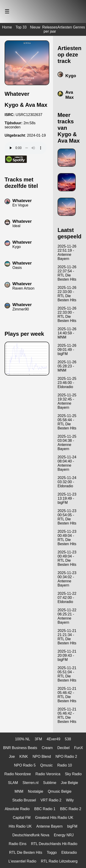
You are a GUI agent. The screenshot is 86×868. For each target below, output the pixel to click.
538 (68, 739)
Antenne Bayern (49, 826)
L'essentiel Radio (22, 861)
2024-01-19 (36, 135)
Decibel (63, 748)
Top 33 (21, 27)
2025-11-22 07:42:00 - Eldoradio (67, 598)
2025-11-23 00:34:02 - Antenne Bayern (67, 579)
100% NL (22, 739)
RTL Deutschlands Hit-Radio (54, 844)
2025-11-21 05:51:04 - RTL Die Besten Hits (67, 674)
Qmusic (46, 765)
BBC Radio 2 (71, 809)
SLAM (13, 783)
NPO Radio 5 (25, 765)
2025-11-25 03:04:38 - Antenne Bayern (67, 443)
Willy (70, 800)
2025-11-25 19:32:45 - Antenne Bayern (67, 401)
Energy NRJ (64, 835)
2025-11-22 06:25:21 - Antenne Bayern (67, 616)
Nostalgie (36, 791)
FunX (78, 748)
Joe (12, 757)
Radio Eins (18, 844)
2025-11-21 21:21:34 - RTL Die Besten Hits (67, 637)
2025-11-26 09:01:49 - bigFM (67, 350)
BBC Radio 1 (45, 809)
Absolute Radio (17, 809)
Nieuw (35, 27)
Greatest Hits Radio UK (54, 818)
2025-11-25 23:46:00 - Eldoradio (67, 383)
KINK (24, 757)
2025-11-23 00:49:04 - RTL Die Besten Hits (67, 538)
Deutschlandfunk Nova (31, 835)
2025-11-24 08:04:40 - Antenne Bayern (67, 463)
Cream (47, 748)
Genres (79, 27)
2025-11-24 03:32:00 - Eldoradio (67, 482)
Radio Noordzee (18, 774)
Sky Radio (73, 774)
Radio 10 (65, 765)
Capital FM (22, 818)
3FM (38, 739)
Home (7, 27)
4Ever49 (53, 739)
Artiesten (65, 27)
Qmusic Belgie (60, 791)
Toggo (52, 852)
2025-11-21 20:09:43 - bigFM (67, 655)
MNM (19, 791)
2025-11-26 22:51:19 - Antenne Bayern (67, 252)
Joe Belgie (70, 783)
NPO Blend (42, 757)
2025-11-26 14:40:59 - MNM (67, 333)
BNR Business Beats (20, 748)
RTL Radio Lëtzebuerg (59, 861)
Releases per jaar (50, 29)
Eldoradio (69, 852)
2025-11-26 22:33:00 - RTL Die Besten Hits (67, 294)
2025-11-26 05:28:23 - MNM (67, 366)
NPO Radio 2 (66, 757)
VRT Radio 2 (51, 800)
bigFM (72, 826)
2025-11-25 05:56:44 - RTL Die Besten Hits (67, 422)
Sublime (50, 783)
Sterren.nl (30, 783)
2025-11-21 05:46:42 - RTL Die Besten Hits (67, 695)
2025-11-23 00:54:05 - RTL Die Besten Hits (67, 517)
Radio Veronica (48, 774)
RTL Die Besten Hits (26, 852)
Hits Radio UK (20, 826)
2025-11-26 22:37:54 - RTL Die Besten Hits (67, 273)
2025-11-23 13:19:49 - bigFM (67, 498)
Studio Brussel (24, 800)
